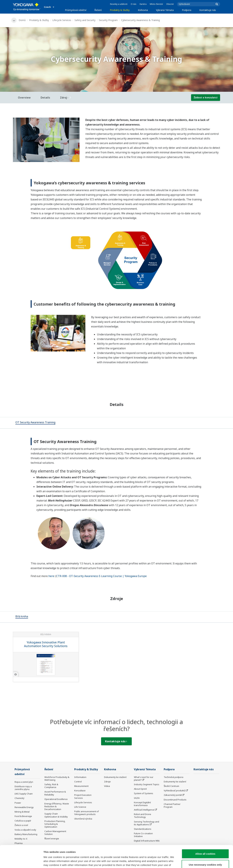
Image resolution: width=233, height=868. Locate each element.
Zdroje (107, 782)
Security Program (108, 20)
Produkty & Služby (120, 10)
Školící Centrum (171, 786)
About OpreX (140, 789)
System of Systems (144, 793)
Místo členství (156, 4)
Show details (174, 861)
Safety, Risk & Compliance (51, 786)
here (51, 576)
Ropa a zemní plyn (24, 782)
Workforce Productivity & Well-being (57, 778)
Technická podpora (174, 777)
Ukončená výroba (83, 819)
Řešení (98, 10)
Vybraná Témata (165, 10)
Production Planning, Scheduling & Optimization (55, 824)
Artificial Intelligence (144, 810)
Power (18, 803)
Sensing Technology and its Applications (146, 823)
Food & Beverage (23, 816)
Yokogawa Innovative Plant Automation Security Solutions (46, 644)
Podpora (187, 10)
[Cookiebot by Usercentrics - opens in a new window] (21, 862)
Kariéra (143, 4)
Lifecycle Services (62, 20)
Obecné (170, 4)
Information (80, 777)
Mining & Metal (22, 812)
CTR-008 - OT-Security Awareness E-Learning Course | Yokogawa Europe (101, 576)
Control (78, 782)
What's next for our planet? (144, 778)
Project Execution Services (83, 796)
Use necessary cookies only (205, 844)
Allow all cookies (205, 833)
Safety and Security (85, 20)
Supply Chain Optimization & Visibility (56, 815)
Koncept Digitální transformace (142, 804)
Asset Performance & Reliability (55, 793)
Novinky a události (119, 4)
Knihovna (143, 10)
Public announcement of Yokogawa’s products (87, 813)
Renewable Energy (24, 807)
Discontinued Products (175, 800)
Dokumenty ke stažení (115, 777)
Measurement (81, 786)
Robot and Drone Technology (143, 816)
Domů (22, 20)
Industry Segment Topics (147, 784)
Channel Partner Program (172, 805)
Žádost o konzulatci (206, 97)
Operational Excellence (56, 799)
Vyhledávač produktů (175, 790)
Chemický (19, 798)
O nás (134, 4)
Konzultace (80, 790)
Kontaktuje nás (208, 10)
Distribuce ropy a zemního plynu (23, 788)
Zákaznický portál (173, 795)
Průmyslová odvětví (76, 10)
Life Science (80, 807)
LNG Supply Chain (24, 794)
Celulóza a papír (23, 821)
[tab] (35, 423)
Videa (107, 786)
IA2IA (137, 798)
